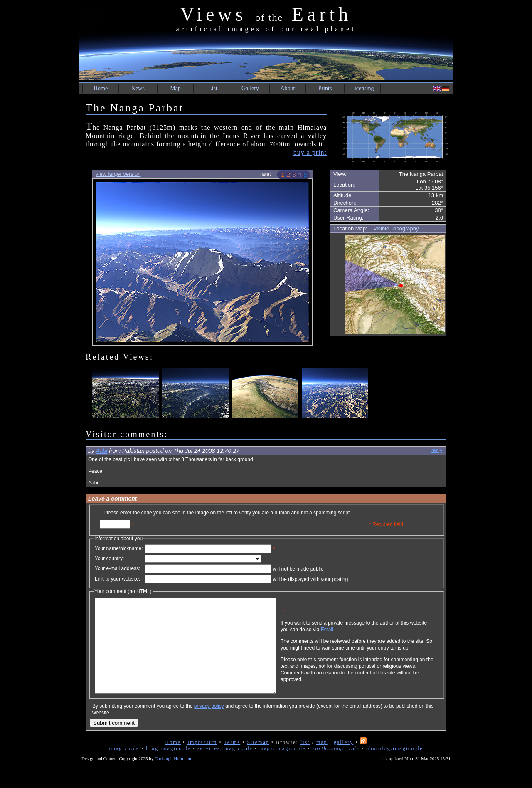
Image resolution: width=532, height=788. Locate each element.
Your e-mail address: (118, 568)
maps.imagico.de (282, 767)
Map (175, 88)
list (305, 761)
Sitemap (258, 761)
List (213, 88)
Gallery (250, 88)
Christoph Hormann (173, 777)
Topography (405, 228)
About (288, 88)
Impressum (202, 761)
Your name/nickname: (119, 548)
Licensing (362, 88)
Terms (232, 761)
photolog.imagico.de (395, 767)
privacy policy (209, 725)
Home (101, 88)
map (322, 761)
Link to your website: (117, 579)
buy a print (310, 152)
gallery (344, 761)
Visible (381, 228)
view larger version (118, 174)
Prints (325, 88)
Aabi (101, 451)
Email (367, 636)
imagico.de (124, 767)
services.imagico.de (225, 767)
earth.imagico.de (336, 767)
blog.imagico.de (169, 767)
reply (437, 450)
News (138, 88)
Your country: (109, 558)
